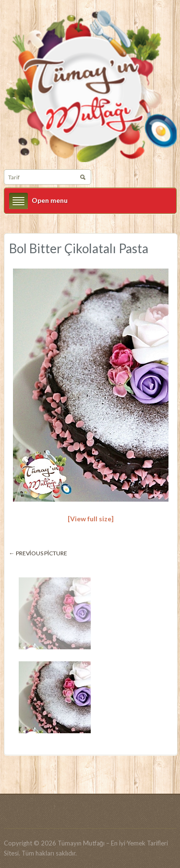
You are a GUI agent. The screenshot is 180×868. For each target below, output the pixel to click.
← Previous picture (38, 553)
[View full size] (91, 519)
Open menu (50, 200)
